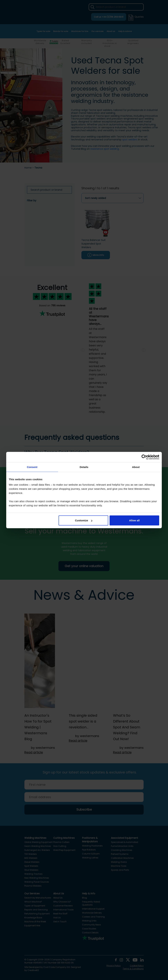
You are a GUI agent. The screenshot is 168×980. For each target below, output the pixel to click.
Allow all (134, 520)
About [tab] (136, 467)
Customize (84, 520)
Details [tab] (84, 467)
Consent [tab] (32, 467)
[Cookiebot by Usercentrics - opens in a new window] (144, 457)
